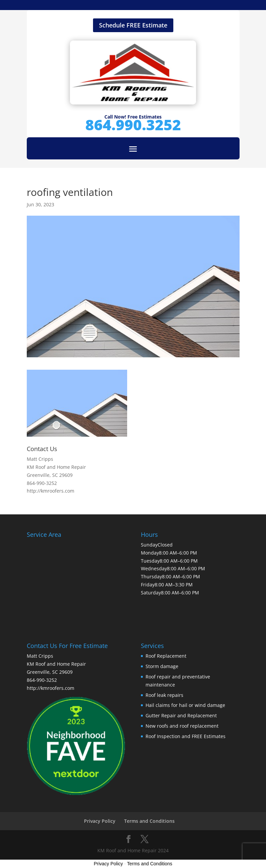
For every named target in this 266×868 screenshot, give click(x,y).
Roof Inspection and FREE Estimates (186, 736)
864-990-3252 (42, 483)
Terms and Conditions (149, 821)
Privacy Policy (100, 821)
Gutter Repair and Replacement (181, 715)
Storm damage (162, 666)
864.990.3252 (133, 125)
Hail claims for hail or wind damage (185, 705)
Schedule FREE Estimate (133, 25)
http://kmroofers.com (51, 491)
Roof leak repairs (164, 695)
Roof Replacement (166, 656)
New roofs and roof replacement (182, 726)
